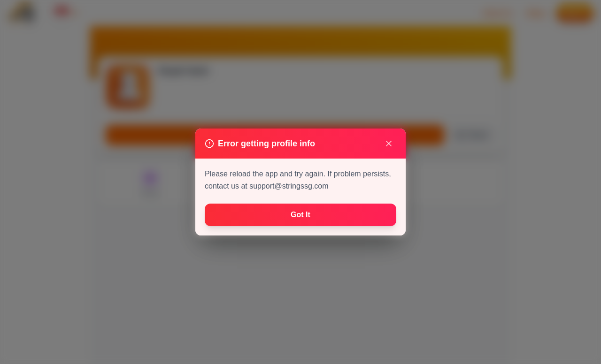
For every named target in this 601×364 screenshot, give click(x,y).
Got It (300, 215)
